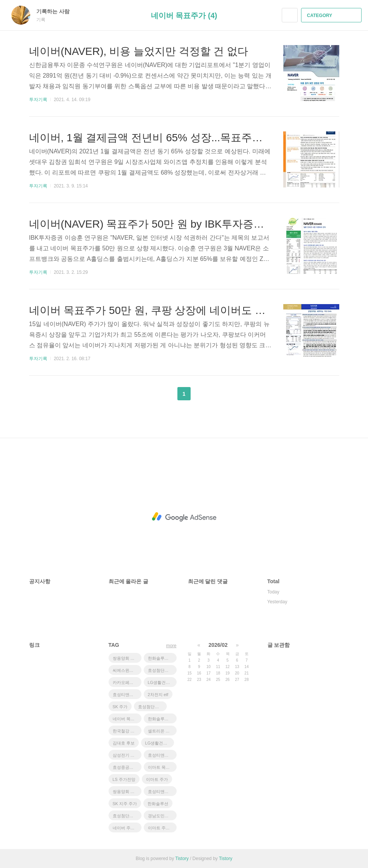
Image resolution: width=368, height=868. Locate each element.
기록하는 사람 (57, 11)
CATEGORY (332, 16)
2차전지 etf (158, 695)
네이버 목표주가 (127, 719)
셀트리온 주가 (161, 731)
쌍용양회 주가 (126, 792)
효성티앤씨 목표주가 (162, 792)
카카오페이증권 (127, 682)
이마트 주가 (157, 779)
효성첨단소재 (160, 670)
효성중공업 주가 (127, 767)
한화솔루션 (158, 804)
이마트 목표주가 (162, 767)
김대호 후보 (124, 743)
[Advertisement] (184, 517)
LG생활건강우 (161, 682)
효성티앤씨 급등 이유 (127, 695)
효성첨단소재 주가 (152, 707)
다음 (203, 394)
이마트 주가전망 (162, 828)
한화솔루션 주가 (162, 719)
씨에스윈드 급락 (127, 670)
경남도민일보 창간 (162, 816)
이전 (165, 394)
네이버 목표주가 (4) (184, 16)
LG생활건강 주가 (160, 743)
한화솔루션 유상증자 (162, 658)
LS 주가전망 (124, 779)
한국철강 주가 (126, 731)
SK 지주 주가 (125, 804)
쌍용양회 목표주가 (127, 658)
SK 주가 (120, 707)
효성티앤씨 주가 (162, 755)
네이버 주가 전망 (127, 828)
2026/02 (218, 645)
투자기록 (38, 100)
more (171, 646)
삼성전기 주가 (126, 755)
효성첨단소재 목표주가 (127, 816)
